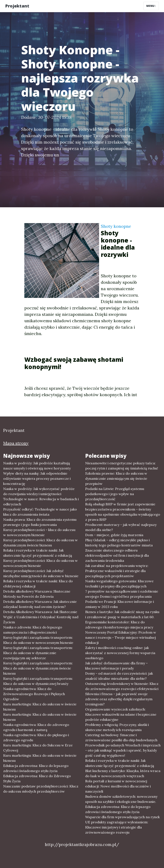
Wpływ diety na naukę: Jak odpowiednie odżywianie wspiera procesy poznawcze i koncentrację (37, 478)
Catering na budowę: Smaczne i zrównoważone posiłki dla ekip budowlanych (121, 737)
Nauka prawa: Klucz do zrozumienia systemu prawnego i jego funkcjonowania (40, 522)
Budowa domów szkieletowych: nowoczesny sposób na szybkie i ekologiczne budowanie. (121, 799)
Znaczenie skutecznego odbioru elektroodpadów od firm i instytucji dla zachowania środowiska (117, 555)
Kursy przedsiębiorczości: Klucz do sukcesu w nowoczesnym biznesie (40, 563)
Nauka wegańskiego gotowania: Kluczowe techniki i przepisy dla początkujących (119, 584)
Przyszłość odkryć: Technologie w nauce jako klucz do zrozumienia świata (40, 512)
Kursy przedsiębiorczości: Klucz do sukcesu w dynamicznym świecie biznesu (40, 543)
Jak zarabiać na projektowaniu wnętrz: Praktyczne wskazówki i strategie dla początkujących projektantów (117, 571)
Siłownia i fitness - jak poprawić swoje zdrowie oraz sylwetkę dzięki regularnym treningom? (119, 699)
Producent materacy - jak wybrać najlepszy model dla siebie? (121, 527)
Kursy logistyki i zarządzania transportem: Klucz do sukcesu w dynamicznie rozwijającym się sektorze (38, 653)
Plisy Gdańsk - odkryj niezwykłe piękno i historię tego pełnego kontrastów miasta (119, 543)
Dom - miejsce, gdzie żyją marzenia (114, 535)
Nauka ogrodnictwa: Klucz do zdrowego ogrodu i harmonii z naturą (36, 727)
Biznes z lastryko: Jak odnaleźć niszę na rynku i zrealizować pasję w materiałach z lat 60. (122, 614)
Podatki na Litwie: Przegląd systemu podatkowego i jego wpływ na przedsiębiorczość (115, 494)
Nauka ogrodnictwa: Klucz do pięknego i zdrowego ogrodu (36, 737)
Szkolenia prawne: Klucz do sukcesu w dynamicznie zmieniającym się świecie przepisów (116, 478)
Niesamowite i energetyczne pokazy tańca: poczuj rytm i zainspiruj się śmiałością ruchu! (122, 466)
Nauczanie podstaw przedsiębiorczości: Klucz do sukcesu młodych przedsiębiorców (41, 789)
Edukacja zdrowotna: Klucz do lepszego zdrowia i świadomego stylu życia (36, 768)
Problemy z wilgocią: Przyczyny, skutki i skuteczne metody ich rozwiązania (117, 727)
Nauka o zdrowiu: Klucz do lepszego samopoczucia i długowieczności (33, 630)
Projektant (17, 6)
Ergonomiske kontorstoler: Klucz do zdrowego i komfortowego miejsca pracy (119, 625)
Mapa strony (16, 443)
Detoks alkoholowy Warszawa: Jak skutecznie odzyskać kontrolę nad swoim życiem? (40, 604)
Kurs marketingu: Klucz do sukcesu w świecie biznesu (40, 707)
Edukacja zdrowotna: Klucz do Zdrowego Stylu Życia (37, 778)
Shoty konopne (116, 226)
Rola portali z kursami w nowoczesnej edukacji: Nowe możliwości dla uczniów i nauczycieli (118, 786)
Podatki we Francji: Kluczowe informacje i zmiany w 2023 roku (120, 604)
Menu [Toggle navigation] (151, 6)
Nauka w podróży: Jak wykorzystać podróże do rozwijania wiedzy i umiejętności (39, 491)
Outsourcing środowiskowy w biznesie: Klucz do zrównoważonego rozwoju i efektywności (122, 686)
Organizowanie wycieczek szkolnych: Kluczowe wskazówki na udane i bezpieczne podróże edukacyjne (121, 714)
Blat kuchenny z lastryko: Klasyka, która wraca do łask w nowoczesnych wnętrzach (123, 773)
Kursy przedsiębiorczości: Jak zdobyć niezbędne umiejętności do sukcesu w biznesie (41, 573)
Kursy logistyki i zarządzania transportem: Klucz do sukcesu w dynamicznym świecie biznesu (38, 668)
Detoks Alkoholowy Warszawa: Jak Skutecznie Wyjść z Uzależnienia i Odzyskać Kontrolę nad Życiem (41, 617)
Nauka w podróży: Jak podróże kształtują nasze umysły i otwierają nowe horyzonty (37, 466)
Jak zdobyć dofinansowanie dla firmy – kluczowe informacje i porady (116, 666)
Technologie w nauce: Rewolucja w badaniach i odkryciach (41, 502)
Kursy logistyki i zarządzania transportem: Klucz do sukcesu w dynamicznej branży (38, 681)
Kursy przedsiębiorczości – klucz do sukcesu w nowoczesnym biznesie (39, 532)
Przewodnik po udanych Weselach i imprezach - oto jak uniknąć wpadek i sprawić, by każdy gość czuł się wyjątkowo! (123, 750)
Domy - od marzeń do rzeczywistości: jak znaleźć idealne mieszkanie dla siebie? (119, 676)
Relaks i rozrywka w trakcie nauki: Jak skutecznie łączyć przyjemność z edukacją (38, 553)
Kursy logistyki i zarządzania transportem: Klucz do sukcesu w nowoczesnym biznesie (38, 640)
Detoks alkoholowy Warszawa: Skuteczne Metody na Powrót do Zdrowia (37, 594)
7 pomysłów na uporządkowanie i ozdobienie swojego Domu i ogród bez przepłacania (122, 594)
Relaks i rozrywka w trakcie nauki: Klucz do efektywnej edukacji (38, 584)
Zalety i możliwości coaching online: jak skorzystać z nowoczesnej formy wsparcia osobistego (120, 653)
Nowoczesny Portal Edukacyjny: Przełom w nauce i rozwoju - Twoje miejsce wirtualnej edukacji (121, 637)
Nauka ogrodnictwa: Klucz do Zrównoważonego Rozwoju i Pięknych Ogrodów (34, 694)
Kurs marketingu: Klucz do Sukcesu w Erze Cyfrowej (38, 748)
